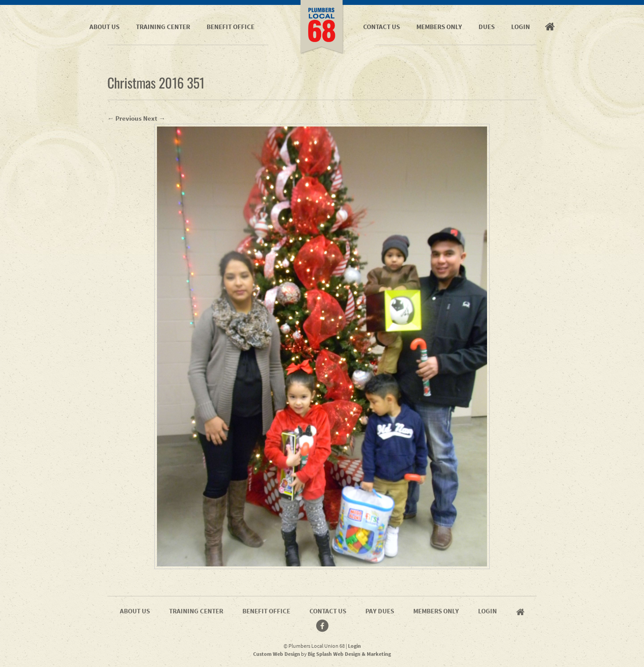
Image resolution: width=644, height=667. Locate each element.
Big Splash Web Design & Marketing (349, 654)
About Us (104, 27)
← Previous (125, 118)
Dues (487, 27)
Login (521, 27)
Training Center (163, 27)
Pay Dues (380, 611)
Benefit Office (231, 27)
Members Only (439, 27)
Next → (154, 118)
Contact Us (381, 27)
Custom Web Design (277, 654)
